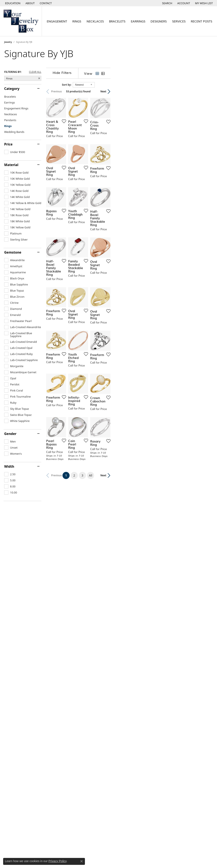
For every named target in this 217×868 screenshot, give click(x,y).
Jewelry (8, 42)
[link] (30, 3)
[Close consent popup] (82, 861)
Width (9, 466)
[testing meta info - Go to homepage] (21, 21)
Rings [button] (77, 21)
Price (8, 144)
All (142, 681)
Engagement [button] (57, 21)
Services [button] (179, 21)
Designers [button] (159, 21)
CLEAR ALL (35, 72)
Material (11, 165)
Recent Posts (201, 21)
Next (206, 91)
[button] (12, 3)
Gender (10, 434)
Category (12, 89)
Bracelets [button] (117, 21)
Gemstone (13, 252)
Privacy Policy (57, 861)
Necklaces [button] (95, 21)
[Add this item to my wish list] (97, 155)
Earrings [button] (138, 21)
